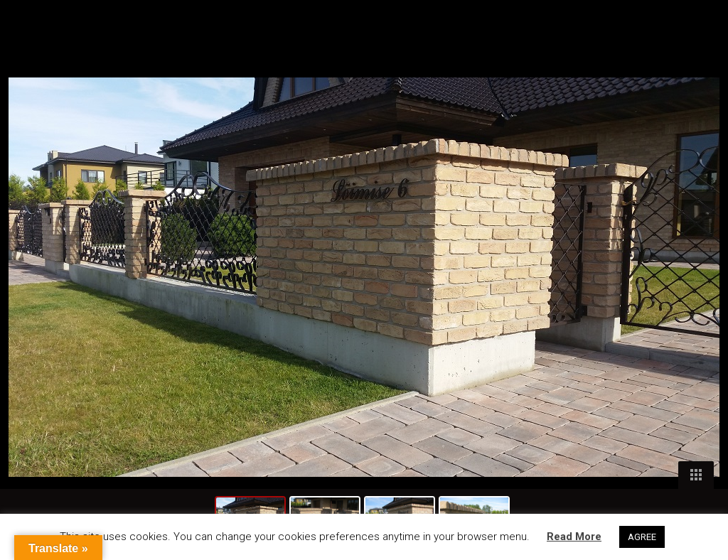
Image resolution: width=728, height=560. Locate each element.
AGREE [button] (642, 537)
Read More (574, 537)
